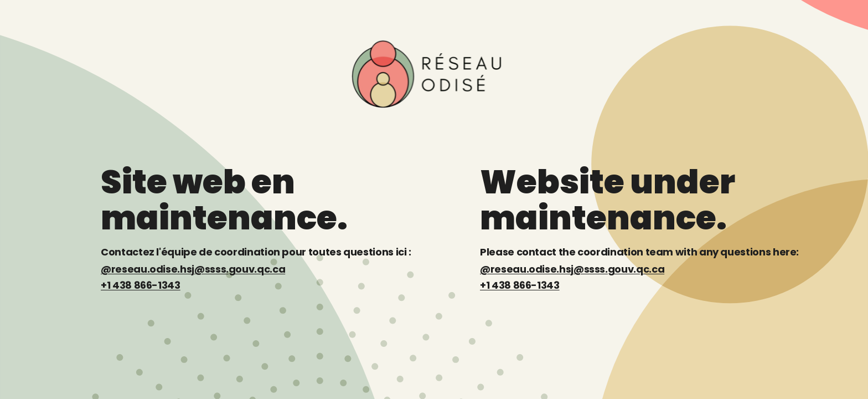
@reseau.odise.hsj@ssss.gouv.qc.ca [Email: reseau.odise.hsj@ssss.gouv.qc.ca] (572, 269)
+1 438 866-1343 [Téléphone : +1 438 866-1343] (141, 285)
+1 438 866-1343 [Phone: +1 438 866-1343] (520, 285)
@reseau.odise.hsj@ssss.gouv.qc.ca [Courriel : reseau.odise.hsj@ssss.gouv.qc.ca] (193, 269)
